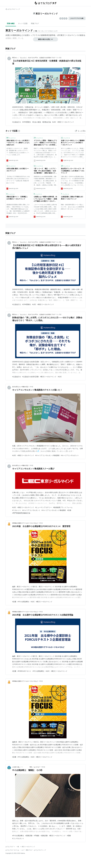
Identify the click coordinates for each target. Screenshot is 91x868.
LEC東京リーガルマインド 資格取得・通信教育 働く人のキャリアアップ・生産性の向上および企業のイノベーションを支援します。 (18, 152)
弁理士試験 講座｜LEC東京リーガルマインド (18, 170)
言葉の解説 (11, 23)
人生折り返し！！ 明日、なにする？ (26, 767)
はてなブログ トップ (13, 9)
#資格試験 (44, 836)
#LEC (54, 122)
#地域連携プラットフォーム (63, 507)
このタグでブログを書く (77, 18)
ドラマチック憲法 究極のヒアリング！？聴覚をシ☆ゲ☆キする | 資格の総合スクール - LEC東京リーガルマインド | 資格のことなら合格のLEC (45, 143)
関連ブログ (35, 23)
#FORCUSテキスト (24, 671)
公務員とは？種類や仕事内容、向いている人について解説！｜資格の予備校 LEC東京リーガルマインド (45, 199)
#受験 (69, 836)
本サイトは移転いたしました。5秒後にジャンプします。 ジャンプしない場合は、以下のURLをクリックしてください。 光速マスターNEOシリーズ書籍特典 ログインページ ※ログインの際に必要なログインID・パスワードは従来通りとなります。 (73, 153)
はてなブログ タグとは (12, 850)
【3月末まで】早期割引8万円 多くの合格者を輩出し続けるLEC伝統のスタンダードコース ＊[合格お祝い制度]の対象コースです (18, 180)
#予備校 (37, 836)
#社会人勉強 (36, 122)
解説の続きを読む (45, 39)
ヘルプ (22, 850)
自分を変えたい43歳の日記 (20, 387)
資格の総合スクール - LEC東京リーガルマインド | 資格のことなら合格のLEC (18, 143)
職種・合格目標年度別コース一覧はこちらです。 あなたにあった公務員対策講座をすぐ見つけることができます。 (72, 207)
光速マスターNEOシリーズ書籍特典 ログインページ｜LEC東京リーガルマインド (73, 143)
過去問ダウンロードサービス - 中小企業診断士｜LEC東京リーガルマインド (73, 171)
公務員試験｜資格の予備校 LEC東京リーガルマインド (72, 198)
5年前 (41, 523)
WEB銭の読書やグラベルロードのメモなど (25, 523)
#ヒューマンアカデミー (43, 507)
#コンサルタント (18, 838)
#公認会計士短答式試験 (30, 377)
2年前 (32, 387)
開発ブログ (29, 850)
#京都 (69, 510)
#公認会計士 (17, 122)
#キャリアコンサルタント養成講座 (47, 455)
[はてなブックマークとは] (19, 131)
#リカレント (17, 510)
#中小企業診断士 (23, 602)
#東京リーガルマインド (66, 122)
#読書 (14, 602)
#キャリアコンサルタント (70, 455)
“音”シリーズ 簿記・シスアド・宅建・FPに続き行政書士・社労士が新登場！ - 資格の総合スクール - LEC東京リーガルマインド (45, 171)
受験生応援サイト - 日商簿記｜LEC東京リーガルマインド (17, 198)
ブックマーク (11, 138)
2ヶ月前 (59, 58)
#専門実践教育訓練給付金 (21, 513)
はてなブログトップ (40, 850)
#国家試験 (29, 836)
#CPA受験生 (27, 122)
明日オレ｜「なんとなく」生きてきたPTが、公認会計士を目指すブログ (34, 58)
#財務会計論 (47, 122)
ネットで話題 (23, 23)
